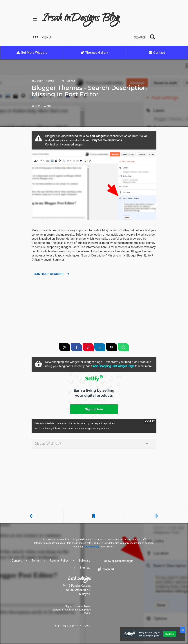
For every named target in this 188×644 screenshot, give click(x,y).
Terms (36, 561)
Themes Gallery (94, 52)
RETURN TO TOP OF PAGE (72, 626)
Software (84, 561)
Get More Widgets (32, 52)
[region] (94, 307)
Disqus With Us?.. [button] (94, 444)
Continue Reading (49, 274)
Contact (157, 52)
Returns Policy (59, 561)
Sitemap (85, 568)
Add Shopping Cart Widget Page (114, 366)
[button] (62, 37)
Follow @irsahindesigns (115, 561)
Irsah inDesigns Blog (81, 19)
